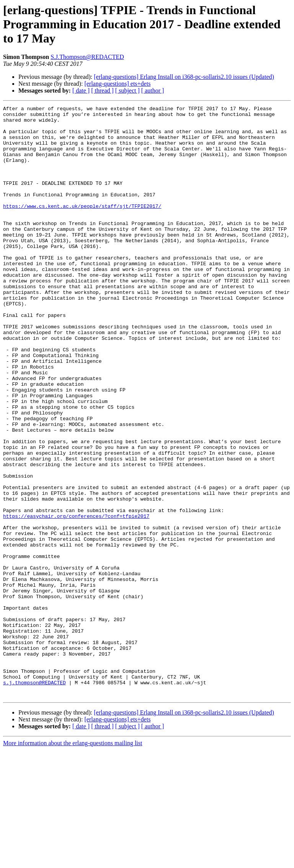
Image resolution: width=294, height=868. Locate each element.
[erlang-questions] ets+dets (117, 84)
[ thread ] (102, 91)
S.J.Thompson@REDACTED (87, 57)
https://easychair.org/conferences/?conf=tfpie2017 (76, 599)
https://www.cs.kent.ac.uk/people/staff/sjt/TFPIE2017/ (82, 227)
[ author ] (153, 91)
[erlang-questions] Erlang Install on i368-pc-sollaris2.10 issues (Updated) (184, 77)
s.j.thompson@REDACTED (34, 798)
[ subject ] (127, 91)
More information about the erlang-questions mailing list (73, 861)
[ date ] (81, 91)
